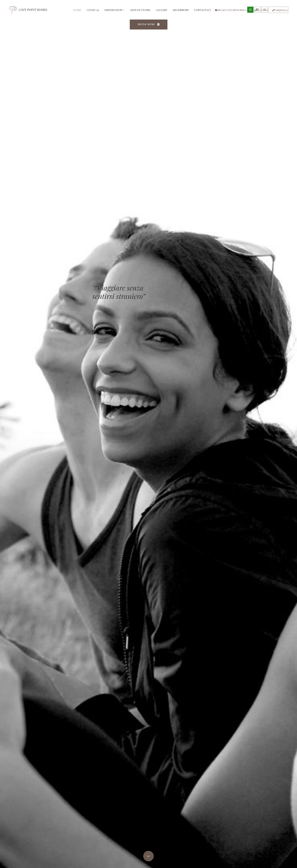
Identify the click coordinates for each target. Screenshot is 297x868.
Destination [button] (121, 11)
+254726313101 (280, 10)
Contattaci (209, 11)
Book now (149, 27)
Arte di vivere (147, 11)
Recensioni (187, 11)
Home (85, 11)
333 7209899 (261, 10)
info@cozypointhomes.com (233, 10)
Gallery (168, 11)
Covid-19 (99, 11)
